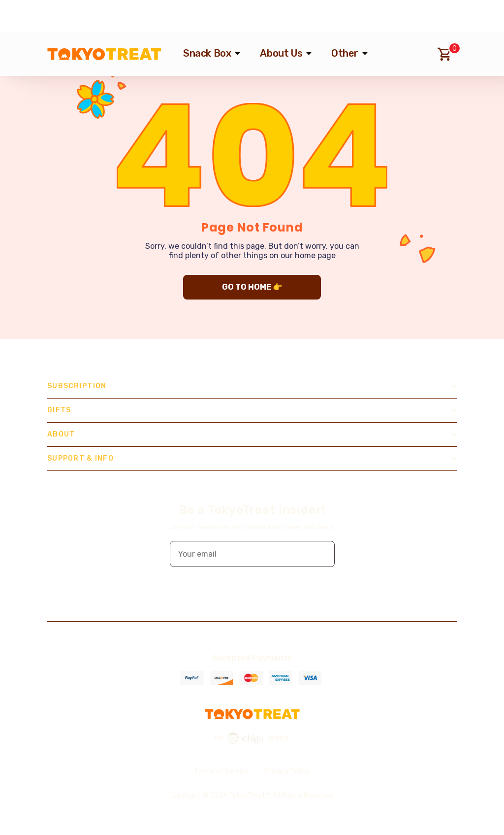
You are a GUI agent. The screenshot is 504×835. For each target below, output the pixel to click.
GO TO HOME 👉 (252, 287)
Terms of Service (222, 771)
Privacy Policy (287, 771)
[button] (320, 554)
